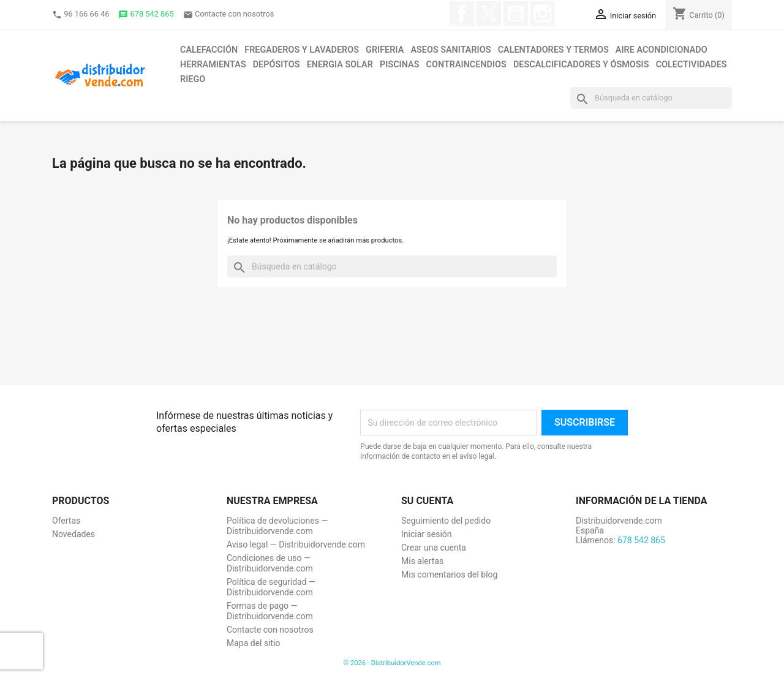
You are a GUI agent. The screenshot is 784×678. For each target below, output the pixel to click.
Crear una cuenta (434, 548)
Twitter (489, 13)
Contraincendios (466, 65)
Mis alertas (422, 561)
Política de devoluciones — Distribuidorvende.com (277, 526)
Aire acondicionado (661, 50)
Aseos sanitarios (450, 50)
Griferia (385, 50)
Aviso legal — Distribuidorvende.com (296, 544)
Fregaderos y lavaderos (302, 50)
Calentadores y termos (553, 50)
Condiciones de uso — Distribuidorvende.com (270, 563)
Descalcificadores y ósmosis (581, 65)
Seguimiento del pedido (446, 521)
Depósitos (277, 65)
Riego (193, 79)
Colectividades (692, 65)
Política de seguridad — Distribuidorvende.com (271, 587)
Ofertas (66, 521)
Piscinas (399, 65)
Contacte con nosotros (229, 14)
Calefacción (209, 50)
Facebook (462, 13)
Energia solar (340, 65)
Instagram (543, 13)
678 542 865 (146, 14)
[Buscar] (651, 98)
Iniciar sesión (427, 534)
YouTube (516, 13)
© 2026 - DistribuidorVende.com (392, 663)
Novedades (73, 534)
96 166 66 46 (81, 14)
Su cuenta (427, 501)
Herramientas (213, 65)
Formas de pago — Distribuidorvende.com (270, 611)
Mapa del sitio (254, 643)
